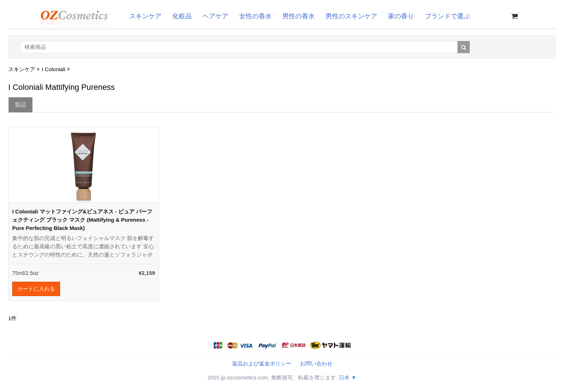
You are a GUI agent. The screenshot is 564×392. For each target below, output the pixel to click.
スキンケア (145, 16)
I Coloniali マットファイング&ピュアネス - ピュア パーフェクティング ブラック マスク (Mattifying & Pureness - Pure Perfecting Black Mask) (82, 220)
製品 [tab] (21, 105)
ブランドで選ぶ (447, 16)
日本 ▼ (348, 377)
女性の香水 (255, 16)
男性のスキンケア (351, 16)
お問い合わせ (316, 363)
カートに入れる (36, 289)
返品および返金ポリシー (262, 363)
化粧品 (182, 16)
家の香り (401, 16)
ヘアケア (215, 16)
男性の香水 (299, 16)
